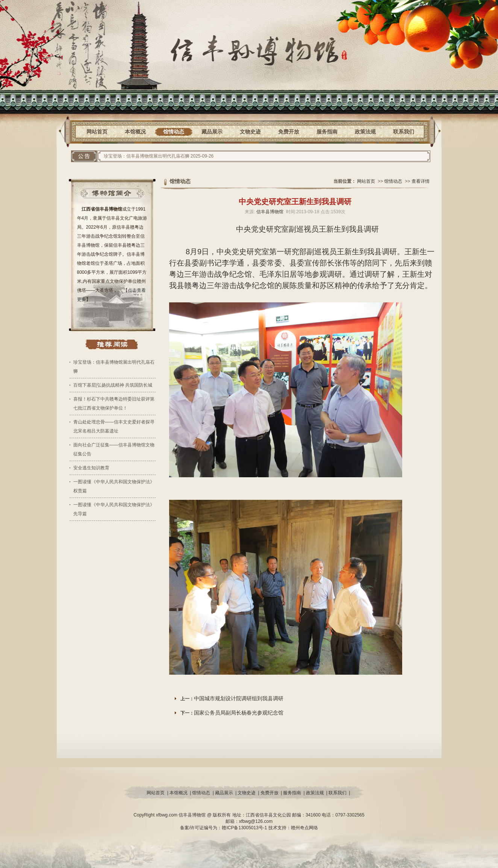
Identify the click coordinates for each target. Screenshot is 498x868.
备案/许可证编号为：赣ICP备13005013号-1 (224, 828)
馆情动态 (174, 132)
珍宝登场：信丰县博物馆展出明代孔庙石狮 (147, 156)
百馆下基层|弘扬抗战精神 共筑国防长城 (113, 385)
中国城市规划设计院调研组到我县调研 (239, 698)
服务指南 (327, 132)
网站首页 (97, 132)
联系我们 (404, 132)
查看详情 (421, 181)
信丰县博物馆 (270, 212)
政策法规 (365, 132)
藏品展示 (212, 132)
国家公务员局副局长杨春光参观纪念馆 (239, 713)
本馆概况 (135, 132)
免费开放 (289, 132)
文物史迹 (250, 132)
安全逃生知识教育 (91, 468)
